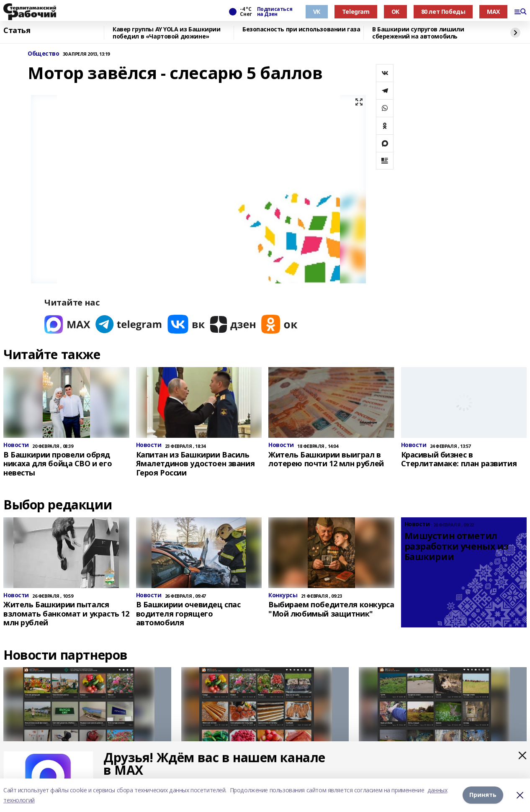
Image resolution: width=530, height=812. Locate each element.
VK (317, 12)
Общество (44, 54)
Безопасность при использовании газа (301, 30)
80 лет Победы (443, 12)
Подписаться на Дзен (275, 12)
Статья (17, 31)
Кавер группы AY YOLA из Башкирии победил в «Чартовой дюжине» (167, 33)
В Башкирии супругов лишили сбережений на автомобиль (418, 33)
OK (395, 12)
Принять (483, 795)
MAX (493, 12)
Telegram (356, 12)
